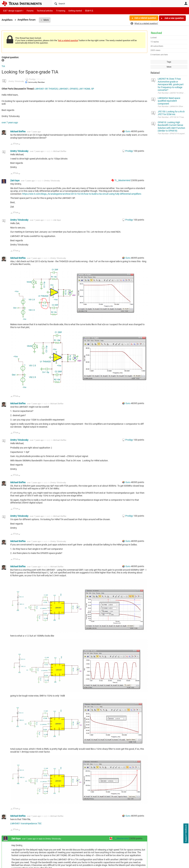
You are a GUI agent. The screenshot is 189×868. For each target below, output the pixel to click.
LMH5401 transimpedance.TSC (26, 823)
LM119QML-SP (86, 89)
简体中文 (89, 11)
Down (19, 144)
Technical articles (45, 11)
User (186, 3)
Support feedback (186, 833)
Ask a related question (145, 18)
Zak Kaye (15, 181)
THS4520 (53, 89)
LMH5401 (64, 89)
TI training (61, 11)
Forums (30, 11)
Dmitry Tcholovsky (16, 81)
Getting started (75, 11)
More (46, 20)
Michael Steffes (18, 131)
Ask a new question (174, 18)
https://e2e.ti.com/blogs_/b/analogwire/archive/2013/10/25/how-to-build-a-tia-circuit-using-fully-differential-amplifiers (82, 194)
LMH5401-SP (41, 89)
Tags (169, 62)
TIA (3, 66)
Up (12, 144)
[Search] (101, 4)
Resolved (156, 33)
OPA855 (74, 89)
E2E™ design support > (13, 11)
